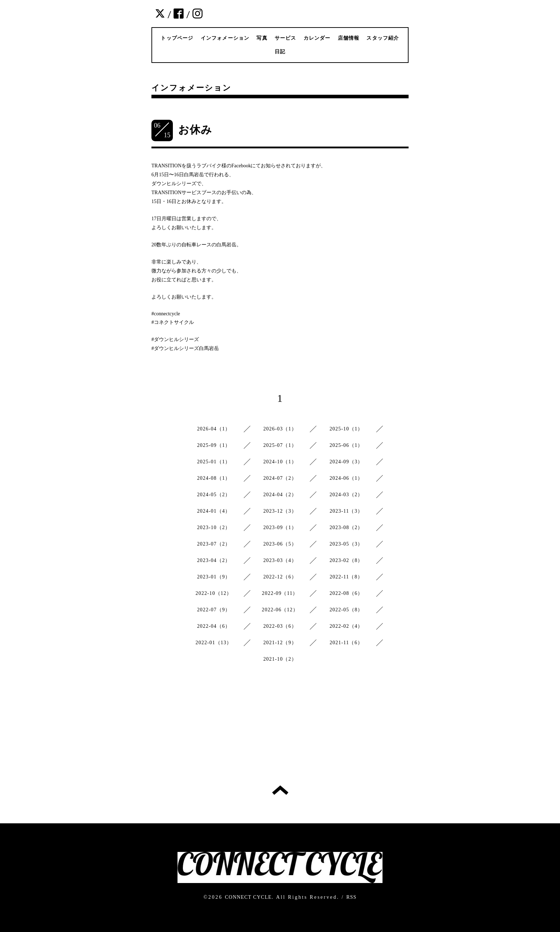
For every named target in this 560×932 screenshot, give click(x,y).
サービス (286, 38)
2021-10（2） (280, 659)
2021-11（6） (346, 643)
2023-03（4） (280, 560)
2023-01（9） (214, 577)
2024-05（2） (214, 495)
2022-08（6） (346, 593)
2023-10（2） (214, 527)
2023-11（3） (346, 511)
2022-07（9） (214, 610)
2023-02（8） (346, 560)
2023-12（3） (280, 511)
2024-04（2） (280, 495)
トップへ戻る (280, 790)
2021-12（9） (280, 643)
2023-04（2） (214, 560)
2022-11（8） (346, 577)
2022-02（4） (346, 626)
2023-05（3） (346, 544)
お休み (195, 130)
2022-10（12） (214, 593)
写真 (262, 38)
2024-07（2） (280, 478)
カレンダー (317, 38)
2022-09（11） (280, 593)
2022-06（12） (280, 610)
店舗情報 (349, 38)
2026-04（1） (214, 429)
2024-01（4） (214, 511)
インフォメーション (225, 38)
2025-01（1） (214, 462)
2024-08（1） (214, 478)
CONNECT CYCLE (248, 897)
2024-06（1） (346, 478)
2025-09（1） (214, 445)
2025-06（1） (346, 445)
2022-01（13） (214, 643)
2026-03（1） (280, 429)
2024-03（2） (346, 495)
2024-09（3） (346, 462)
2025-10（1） (346, 429)
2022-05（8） (346, 610)
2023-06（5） (280, 544)
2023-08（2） (346, 527)
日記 (280, 52)
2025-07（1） (280, 445)
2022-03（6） (280, 626)
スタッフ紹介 (383, 38)
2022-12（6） (280, 577)
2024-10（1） (280, 462)
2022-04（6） (214, 626)
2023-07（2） (214, 544)
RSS (352, 897)
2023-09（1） (280, 527)
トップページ (177, 38)
